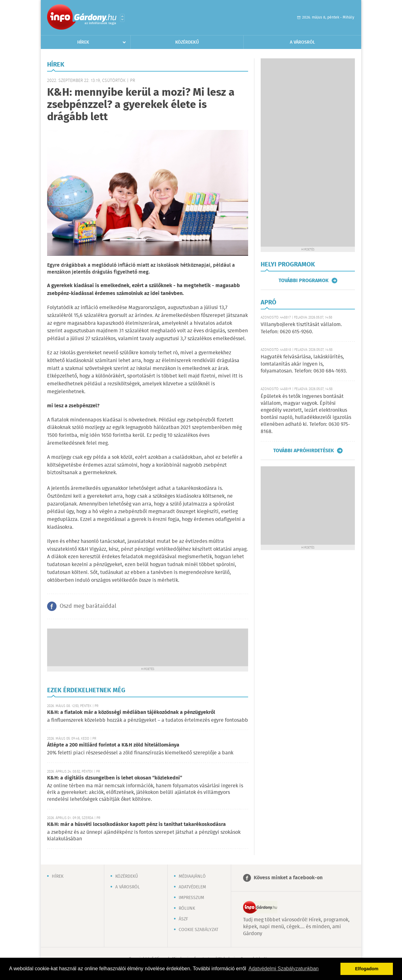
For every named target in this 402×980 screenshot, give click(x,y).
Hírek (83, 42)
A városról (302, 42)
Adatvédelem (192, 887)
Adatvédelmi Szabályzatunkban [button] (283, 969)
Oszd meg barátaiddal (88, 606)
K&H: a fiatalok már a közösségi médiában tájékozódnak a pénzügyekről (131, 712)
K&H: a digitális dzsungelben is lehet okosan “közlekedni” (115, 778)
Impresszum (191, 898)
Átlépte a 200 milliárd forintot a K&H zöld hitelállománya (113, 745)
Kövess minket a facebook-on (288, 878)
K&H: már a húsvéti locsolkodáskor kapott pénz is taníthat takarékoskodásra (136, 825)
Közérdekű (187, 42)
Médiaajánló (192, 876)
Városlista (122, 18)
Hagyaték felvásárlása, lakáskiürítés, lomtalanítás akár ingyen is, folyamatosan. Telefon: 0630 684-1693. (304, 364)
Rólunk (187, 908)
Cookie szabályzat (198, 930)
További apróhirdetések (304, 451)
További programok (304, 281)
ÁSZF (183, 919)
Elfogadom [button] (367, 969)
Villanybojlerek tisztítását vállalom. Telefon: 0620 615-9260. (301, 328)
